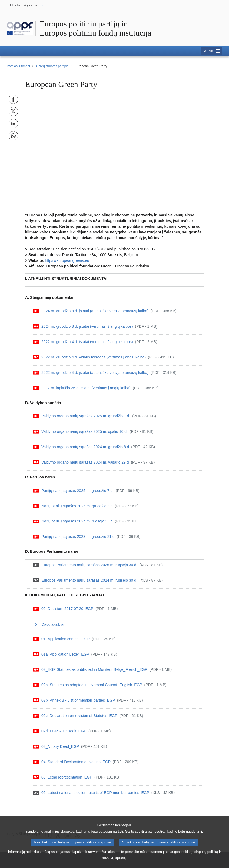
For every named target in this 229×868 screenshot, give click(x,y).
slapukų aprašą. (114, 860)
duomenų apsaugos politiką (171, 853)
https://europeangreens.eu (67, 260)
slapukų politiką (206, 853)
